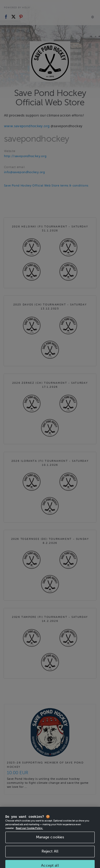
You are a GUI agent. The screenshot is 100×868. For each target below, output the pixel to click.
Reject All (50, 855)
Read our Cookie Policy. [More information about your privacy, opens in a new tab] (29, 831)
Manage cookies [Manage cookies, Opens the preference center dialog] (50, 840)
